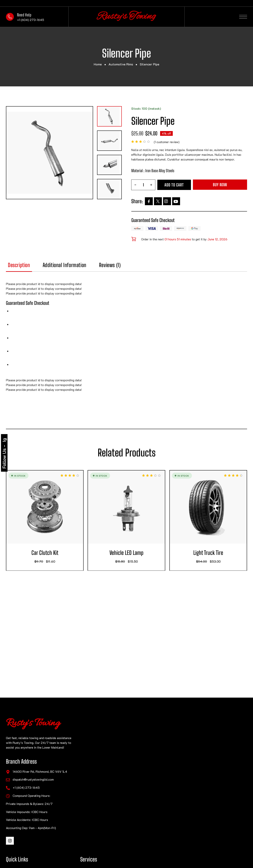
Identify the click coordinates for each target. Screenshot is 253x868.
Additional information (75, 265)
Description (30, 265)
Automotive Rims (121, 64)
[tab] (30, 267)
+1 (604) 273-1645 (31, 20)
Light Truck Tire (219, 553)
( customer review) (167, 142)
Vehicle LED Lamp (137, 553)
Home (98, 64)
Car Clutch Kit (56, 553)
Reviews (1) (121, 265)
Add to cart (174, 185)
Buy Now (220, 185)
